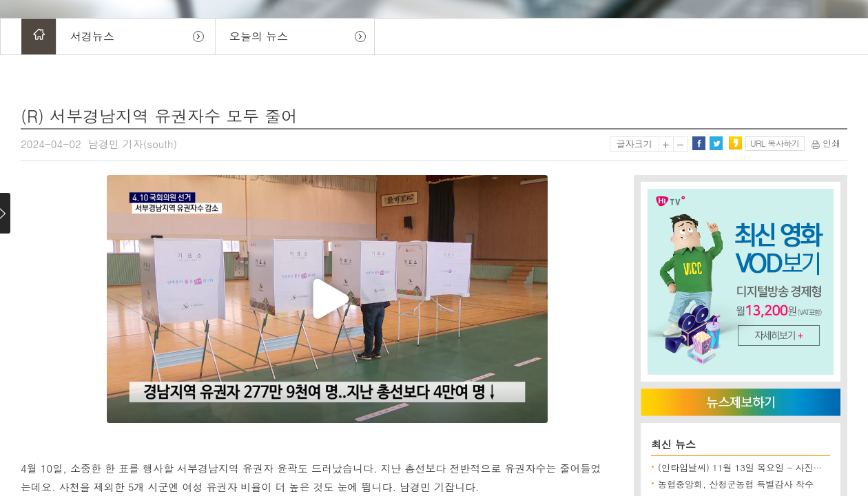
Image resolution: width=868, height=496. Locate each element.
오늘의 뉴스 (259, 36)
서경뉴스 (92, 36)
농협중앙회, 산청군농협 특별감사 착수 (736, 484)
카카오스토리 (735, 143)
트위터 (716, 143)
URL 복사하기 (775, 143)
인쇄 (826, 143)
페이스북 (699, 143)
